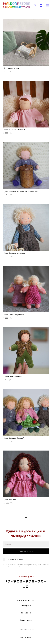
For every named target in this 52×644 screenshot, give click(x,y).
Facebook (26, 613)
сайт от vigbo (26, 637)
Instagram (26, 605)
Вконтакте (26, 620)
